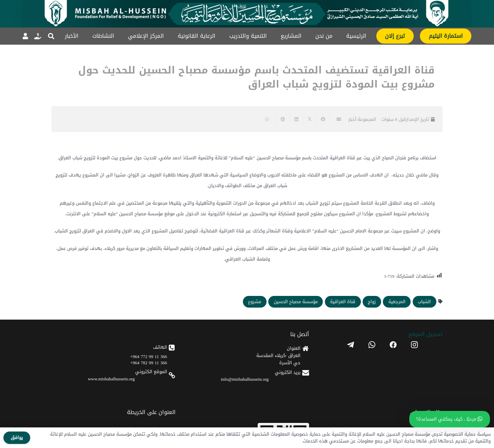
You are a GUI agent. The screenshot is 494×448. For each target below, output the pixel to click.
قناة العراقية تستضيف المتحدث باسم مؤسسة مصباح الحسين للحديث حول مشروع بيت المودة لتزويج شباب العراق (256, 77)
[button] (51, 36)
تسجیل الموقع (425, 334)
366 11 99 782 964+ (149, 363)
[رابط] (38, 36)
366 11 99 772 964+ (149, 357)
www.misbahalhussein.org (111, 379)
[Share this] (323, 119)
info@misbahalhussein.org (245, 379)
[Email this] (336, 119)
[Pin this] (283, 119)
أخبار (352, 119)
